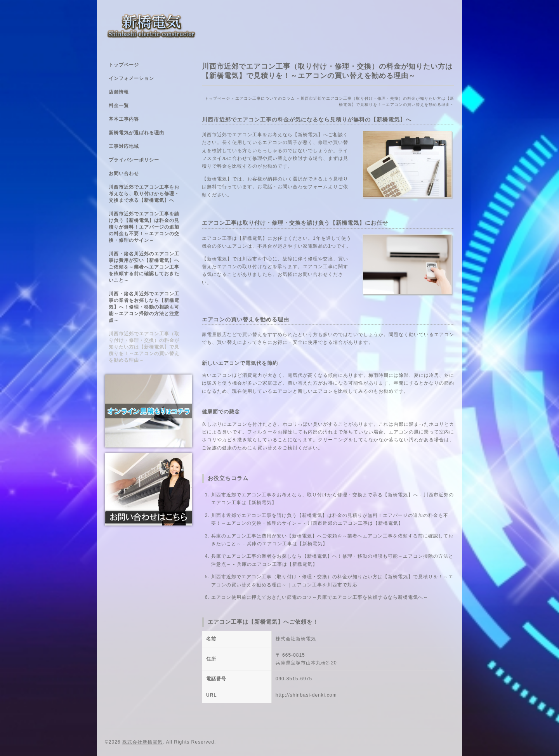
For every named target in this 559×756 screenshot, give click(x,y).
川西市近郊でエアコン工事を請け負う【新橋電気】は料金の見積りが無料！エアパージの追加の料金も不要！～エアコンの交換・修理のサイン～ (144, 227)
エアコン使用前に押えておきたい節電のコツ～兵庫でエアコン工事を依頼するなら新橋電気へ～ (320, 597)
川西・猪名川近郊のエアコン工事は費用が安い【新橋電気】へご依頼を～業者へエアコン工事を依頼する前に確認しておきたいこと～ (144, 267)
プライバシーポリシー (134, 160)
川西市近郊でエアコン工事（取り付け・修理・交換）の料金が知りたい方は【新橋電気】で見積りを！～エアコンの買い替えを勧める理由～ (144, 347)
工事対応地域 (124, 146)
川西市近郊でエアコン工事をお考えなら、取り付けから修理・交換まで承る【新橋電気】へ (144, 194)
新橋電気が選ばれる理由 (136, 133)
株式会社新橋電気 (142, 742)
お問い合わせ (124, 173)
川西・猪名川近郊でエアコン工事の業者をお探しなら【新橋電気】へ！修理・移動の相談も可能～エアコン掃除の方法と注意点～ (144, 307)
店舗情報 (119, 92)
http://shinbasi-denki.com (306, 695)
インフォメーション (131, 78)
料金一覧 (119, 106)
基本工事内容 (124, 119)
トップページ (124, 65)
